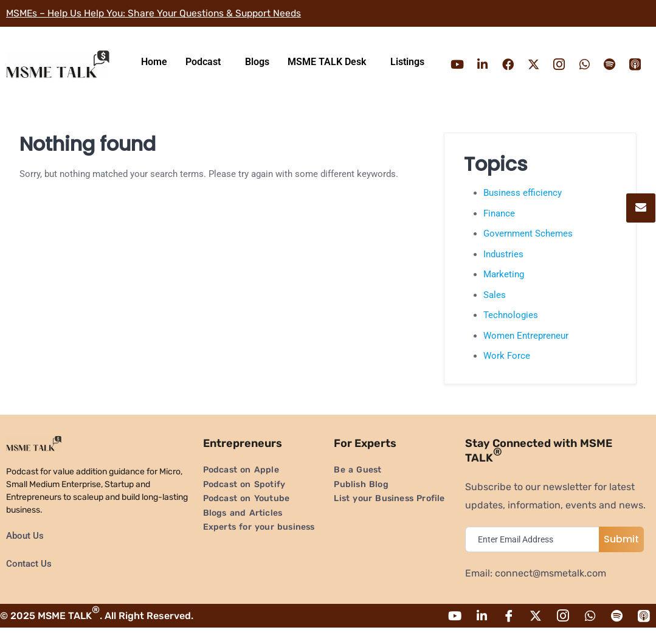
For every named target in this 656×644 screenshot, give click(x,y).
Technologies (511, 331)
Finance (499, 229)
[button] (206, 70)
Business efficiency (523, 209)
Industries (503, 270)
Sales (495, 311)
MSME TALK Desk (327, 70)
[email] (535, 555)
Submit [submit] (621, 555)
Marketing (504, 290)
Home (154, 70)
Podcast (203, 70)
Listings (407, 70)
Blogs (257, 70)
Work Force (507, 372)
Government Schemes (528, 249)
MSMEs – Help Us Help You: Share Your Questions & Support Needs (157, 13)
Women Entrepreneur (526, 351)
